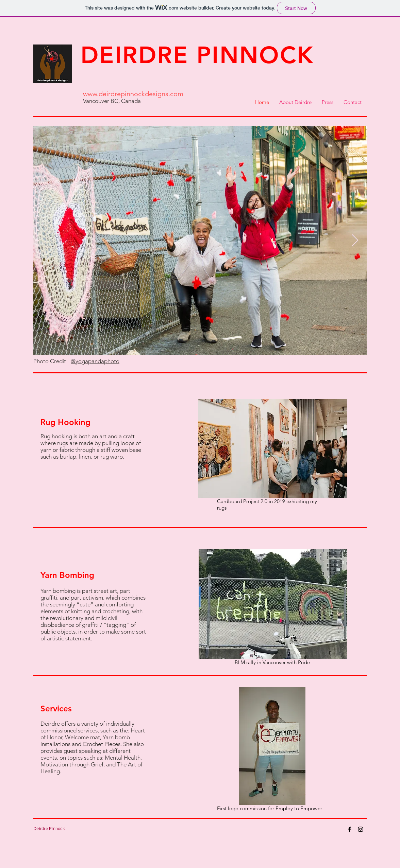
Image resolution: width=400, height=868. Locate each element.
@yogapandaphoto (95, 361)
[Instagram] (361, 829)
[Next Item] (355, 241)
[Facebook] (350, 829)
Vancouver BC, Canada (112, 101)
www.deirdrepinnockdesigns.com (133, 94)
